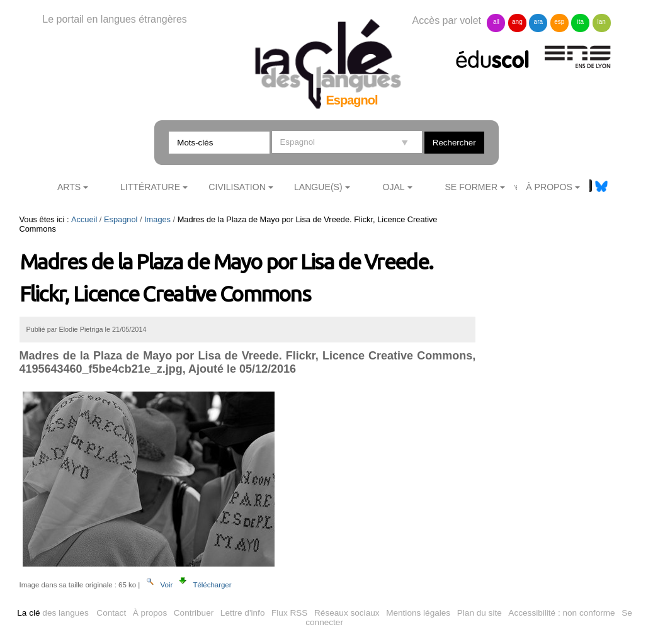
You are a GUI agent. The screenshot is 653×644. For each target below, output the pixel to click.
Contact (111, 613)
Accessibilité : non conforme (561, 613)
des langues (53, 613)
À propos (150, 613)
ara (538, 22)
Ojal (393, 187)
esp (559, 22)
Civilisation (237, 187)
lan (602, 22)
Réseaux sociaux (347, 613)
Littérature (150, 187)
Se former (471, 187)
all (496, 22)
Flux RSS (289, 613)
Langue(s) (318, 187)
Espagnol (121, 219)
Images (157, 219)
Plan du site (480, 613)
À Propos (549, 187)
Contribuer (194, 613)
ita (580, 22)
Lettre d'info (243, 613)
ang (517, 22)
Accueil (84, 219)
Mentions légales (418, 613)
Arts (69, 187)
